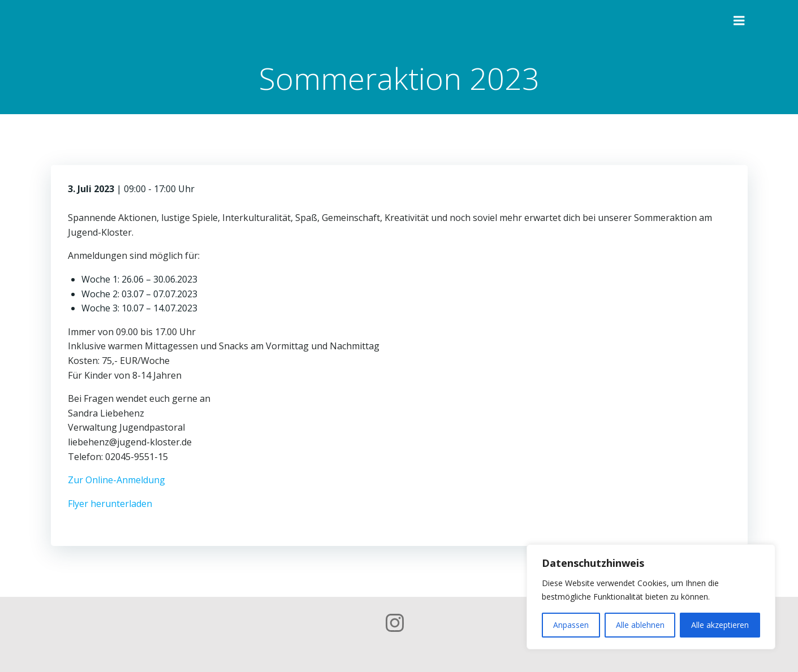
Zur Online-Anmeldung (117, 480)
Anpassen (571, 625)
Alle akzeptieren (720, 625)
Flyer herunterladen (110, 504)
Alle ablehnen (640, 625)
